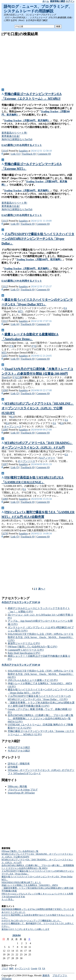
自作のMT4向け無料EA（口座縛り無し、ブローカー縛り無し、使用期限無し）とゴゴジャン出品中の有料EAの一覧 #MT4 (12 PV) (40, 718)
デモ (12, 346)
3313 (5, 221)
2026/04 (16, 935)
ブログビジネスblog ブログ (23, 790)
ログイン (70, 1)
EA (65, 308)
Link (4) (15, 324)
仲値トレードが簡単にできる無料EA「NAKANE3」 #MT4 (30, 885)
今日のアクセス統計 (19, 747)
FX (40, 969)
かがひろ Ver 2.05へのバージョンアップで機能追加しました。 (32, 921)
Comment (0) (44, 154)
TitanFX (6, 377)
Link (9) (15, 359)
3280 (5, 499)
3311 (5, 321)
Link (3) (15, 502)
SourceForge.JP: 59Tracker (21, 793)
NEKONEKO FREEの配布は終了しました (21, 882)
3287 (5, 464)
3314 (5, 151)
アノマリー (49, 458)
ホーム (46, 1)
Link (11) (16, 154)
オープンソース (13, 427)
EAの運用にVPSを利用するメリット (22, 145)
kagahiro (23, 151)
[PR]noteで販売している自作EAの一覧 (20, 851)
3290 (5, 390)
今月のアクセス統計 (19, 751)
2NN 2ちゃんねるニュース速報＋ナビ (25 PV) (33, 680)
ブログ (5, 969)
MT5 (20, 311)
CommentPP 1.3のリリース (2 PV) (26, 650)
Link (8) (15, 224)
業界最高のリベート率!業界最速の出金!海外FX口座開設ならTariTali (17, 136)
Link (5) (15, 290)
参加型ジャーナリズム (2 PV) (24, 643)
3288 (5, 430)
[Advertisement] (38, 61)
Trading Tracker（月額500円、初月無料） (27, 120)
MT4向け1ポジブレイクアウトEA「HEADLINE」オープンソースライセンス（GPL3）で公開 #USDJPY (38, 408)
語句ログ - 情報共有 (19, 764)
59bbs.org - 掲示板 (17, 786)
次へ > (42, 589)
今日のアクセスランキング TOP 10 (21, 602)
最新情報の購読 (58, 1)
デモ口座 (17, 377)
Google (34, 969)
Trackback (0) (29, 154)
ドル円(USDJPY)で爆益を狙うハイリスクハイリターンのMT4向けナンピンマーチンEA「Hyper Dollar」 (38, 239)
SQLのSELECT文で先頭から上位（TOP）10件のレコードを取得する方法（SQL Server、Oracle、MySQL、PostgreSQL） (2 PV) (41, 637)
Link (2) (15, 393)
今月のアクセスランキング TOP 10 (21, 665)
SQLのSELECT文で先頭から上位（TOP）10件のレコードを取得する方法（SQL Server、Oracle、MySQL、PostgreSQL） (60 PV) (41, 674)
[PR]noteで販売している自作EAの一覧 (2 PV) (32, 647)
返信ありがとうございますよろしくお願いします (25, 929)
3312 (5, 286)
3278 (5, 534)
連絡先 (46, 975)
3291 (5, 356)
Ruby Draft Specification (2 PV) (24, 653)
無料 (11, 969)
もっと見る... (8, 899)
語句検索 (13, 767)
